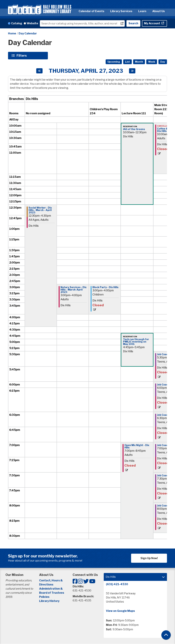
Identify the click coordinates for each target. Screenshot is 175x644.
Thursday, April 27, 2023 (86, 71)
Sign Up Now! (149, 558)
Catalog (17, 23)
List (127, 62)
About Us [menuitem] (159, 11)
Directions (46, 585)
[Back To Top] (166, 635)
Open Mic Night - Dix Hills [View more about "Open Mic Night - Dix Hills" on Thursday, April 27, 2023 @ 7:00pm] (137, 446)
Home (12, 33)
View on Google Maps (120, 611)
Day (163, 62)
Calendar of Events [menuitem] (91, 11)
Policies (44, 597)
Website (32, 23)
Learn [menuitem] (142, 11)
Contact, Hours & (51, 580)
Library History (49, 601)
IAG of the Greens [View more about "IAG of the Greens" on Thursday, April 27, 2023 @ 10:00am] (134, 129)
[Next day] (132, 71)
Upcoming (114, 62)
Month (139, 62)
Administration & (51, 589)
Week (152, 62)
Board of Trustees (52, 593)
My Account (152, 23)
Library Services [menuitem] (121, 11)
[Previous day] (39, 71)
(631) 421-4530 (117, 584)
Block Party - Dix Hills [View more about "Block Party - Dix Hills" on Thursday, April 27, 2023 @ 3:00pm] (105, 287)
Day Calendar (28, 33)
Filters (22, 55)
